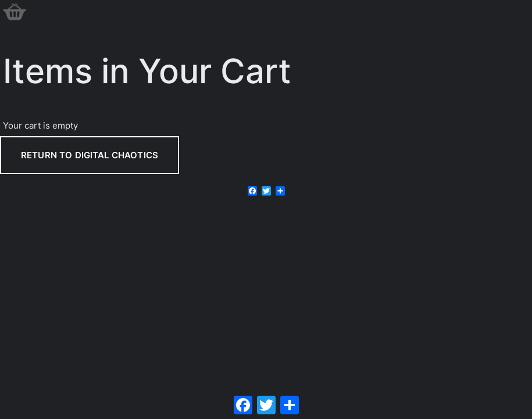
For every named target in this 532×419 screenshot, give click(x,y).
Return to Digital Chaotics (90, 155)
